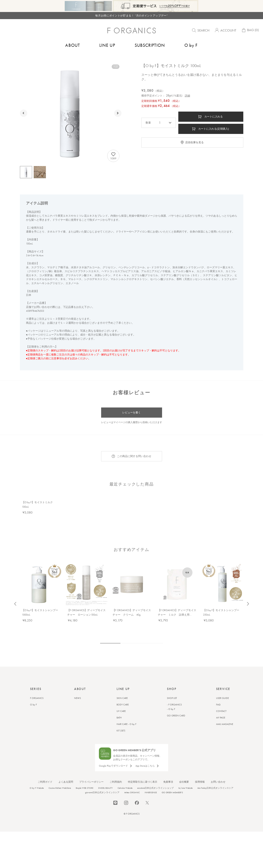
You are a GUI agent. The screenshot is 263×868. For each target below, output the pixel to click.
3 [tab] (130, 637)
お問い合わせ (218, 776)
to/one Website (186, 782)
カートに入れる (214, 125)
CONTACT (221, 705)
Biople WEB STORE (84, 782)
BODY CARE (123, 699)
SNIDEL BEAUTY (105, 782)
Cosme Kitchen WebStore (60, 782)
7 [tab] (154, 637)
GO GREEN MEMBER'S (172, 787)
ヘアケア (43, 58)
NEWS (77, 692)
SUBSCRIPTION (150, 45)
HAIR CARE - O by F (126, 718)
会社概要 (184, 776)
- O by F (171, 703)
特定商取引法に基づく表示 (143, 776)
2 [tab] (123, 637)
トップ (20, 58)
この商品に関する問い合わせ (134, 465)
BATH (119, 712)
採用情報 (200, 776)
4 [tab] (136, 637)
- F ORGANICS (174, 699)
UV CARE (121, 705)
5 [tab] (142, 637)
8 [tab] (160, 637)
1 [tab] (110, 637)
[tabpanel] (41, 517)
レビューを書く (131, 421)
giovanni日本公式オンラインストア (102, 787)
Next (248, 598)
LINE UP (107, 45)
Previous (15, 598)
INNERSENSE (151, 787)
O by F (191, 45)
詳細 (187, 104)
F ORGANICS (37, 692)
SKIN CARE (122, 692)
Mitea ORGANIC (132, 787)
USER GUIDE (222, 692)
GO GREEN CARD (176, 710)
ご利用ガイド (45, 776)
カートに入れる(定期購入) (214, 137)
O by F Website (37, 782)
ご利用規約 (116, 776)
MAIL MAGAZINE (225, 718)
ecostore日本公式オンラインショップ (155, 782)
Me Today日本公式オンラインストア (215, 782)
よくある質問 (66, 776)
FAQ (218, 699)
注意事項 (56, 367)
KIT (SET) (121, 725)
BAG (250, 31)
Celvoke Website (125, 782)
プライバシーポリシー (91, 776)
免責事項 (168, 776)
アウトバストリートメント (67, 58)
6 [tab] (148, 637)
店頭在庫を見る (194, 151)
